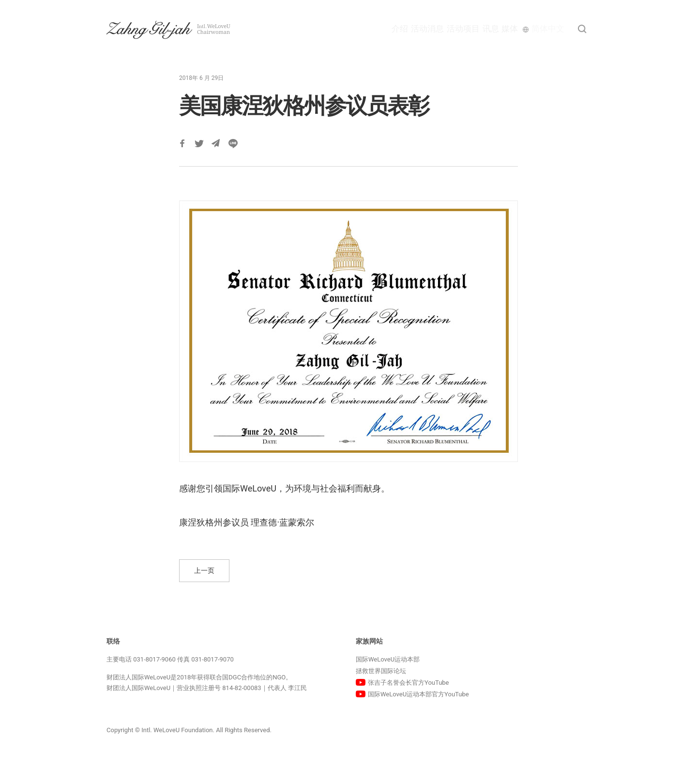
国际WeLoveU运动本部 (388, 659)
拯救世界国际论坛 (381, 671)
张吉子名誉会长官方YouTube (409, 683)
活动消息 (392, 29)
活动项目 (439, 29)
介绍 (354, 29)
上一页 (204, 570)
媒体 (507, 29)
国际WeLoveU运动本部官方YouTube (418, 694)
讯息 (477, 29)
